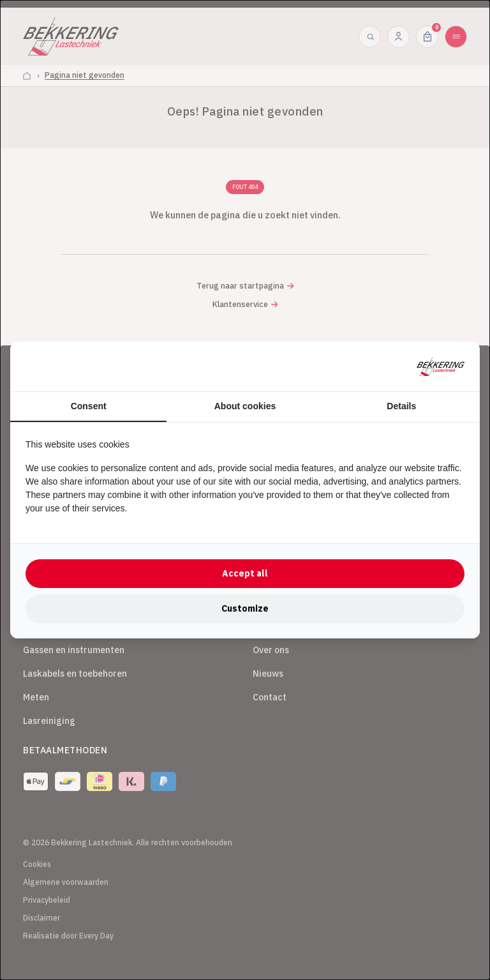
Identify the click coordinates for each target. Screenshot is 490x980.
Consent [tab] (89, 406)
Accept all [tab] (245, 573)
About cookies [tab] (245, 406)
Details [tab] (401, 406)
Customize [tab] (245, 608)
